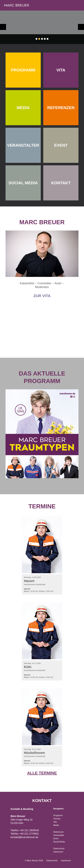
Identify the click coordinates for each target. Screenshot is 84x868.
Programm (58, 815)
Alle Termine (42, 773)
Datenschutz (59, 849)
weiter (81, 27)
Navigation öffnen (77, 5)
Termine (57, 819)
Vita (55, 822)
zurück (3, 27)
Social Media (59, 842)
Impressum (58, 852)
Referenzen (59, 832)
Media (56, 825)
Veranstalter (59, 835)
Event (56, 838)
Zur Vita (42, 296)
